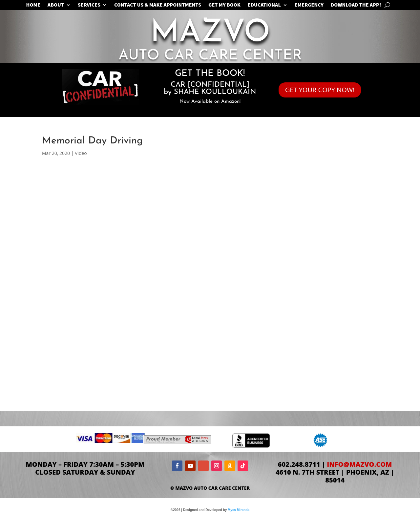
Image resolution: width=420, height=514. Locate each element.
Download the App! (356, 5)
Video (81, 153)
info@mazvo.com (359, 464)
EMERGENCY (309, 5)
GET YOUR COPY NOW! (320, 90)
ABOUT (56, 5)
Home (33, 5)
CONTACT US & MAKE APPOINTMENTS (158, 5)
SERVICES (89, 5)
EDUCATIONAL (264, 5)
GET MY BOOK (224, 5)
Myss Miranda (239, 510)
